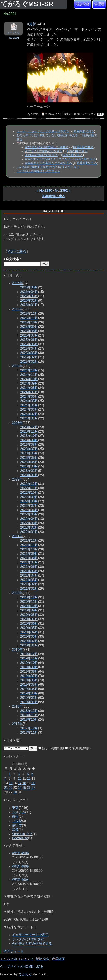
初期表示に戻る (54, 196)
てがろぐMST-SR (28, 4)
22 (11, 788)
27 (33, 788)
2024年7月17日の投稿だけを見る (47, 147)
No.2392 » (63, 190)
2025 (17, 309)
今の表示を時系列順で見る (32, 944)
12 (29, 778)
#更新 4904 (20, 880)
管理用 (99, 4)
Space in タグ (22, 834)
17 (20, 783)
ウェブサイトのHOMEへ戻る (22, 967)
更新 (15, 808)
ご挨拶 (17, 821)
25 (24, 788)
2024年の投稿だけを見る (41, 155)
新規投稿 (83, 4)
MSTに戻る (17, 251)
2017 (17, 724)
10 (20, 778)
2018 (17, 706)
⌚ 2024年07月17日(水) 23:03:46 (61, 114)
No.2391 (14, 38)
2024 (17, 366)
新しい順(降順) (51, 748)
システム (19, 812)
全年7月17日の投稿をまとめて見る (48, 159)
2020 (17, 593)
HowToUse (20, 838)
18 (24, 783)
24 (20, 788)
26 (29, 788)
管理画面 (58, 959)
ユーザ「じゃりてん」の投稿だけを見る (43, 131)
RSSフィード (14, 951)
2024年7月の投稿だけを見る (44, 151)
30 (15, 792)
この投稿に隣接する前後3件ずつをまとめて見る (48, 167)
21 (6, 788)
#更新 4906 (20, 853)
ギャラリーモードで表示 (30, 935)
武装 (15, 830)
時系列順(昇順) (78, 748)
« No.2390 (44, 190)
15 (11, 783)
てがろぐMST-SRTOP (16, 959)
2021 (17, 536)
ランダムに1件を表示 (28, 939)
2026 (17, 283)
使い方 (17, 825)
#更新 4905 (20, 866)
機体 (15, 817)
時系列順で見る (84, 131)
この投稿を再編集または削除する (38, 171)
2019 (17, 650)
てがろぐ (25, 974)
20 (33, 783)
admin (35, 114)
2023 (17, 423)
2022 (17, 479)
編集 (100, 114)
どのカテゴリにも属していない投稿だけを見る (47, 135)
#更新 (32, 24)
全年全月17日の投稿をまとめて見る (48, 163)
